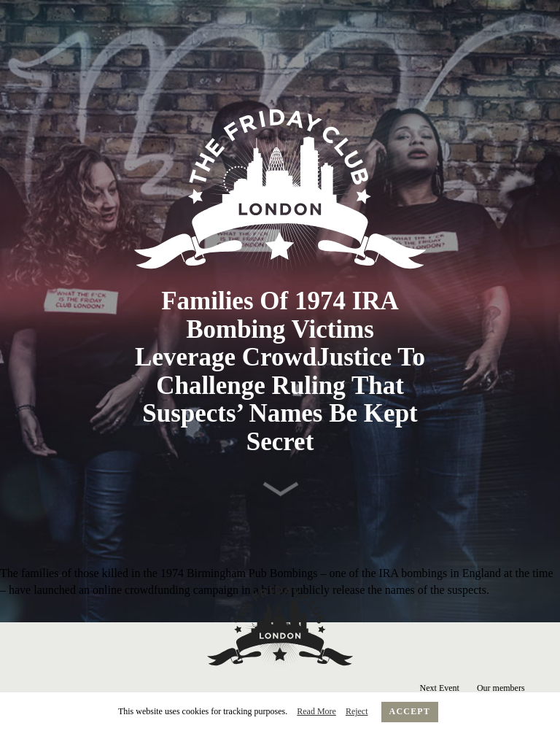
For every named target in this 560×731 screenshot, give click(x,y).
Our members (501, 688)
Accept (410, 711)
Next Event (440, 688)
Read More (316, 711)
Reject (357, 711)
